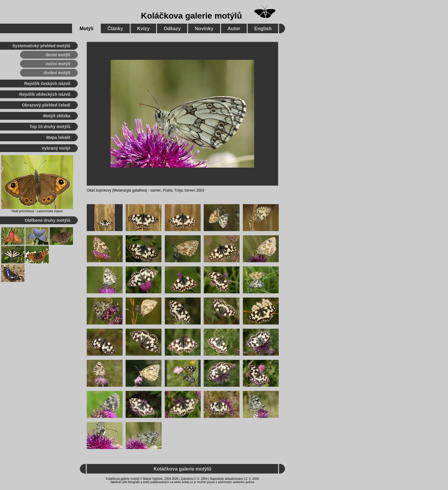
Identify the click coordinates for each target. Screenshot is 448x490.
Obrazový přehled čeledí (46, 105)
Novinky (204, 29)
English (263, 29)
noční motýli (58, 64)
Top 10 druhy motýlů (50, 127)
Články (115, 29)
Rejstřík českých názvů (47, 84)
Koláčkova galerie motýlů (191, 16)
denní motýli (58, 55)
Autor (234, 29)
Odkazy (172, 29)
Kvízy (144, 29)
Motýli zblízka (57, 116)
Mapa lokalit (58, 137)
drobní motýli (57, 73)
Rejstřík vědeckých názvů (45, 94)
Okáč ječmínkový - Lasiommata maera (37, 211)
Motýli (86, 29)
